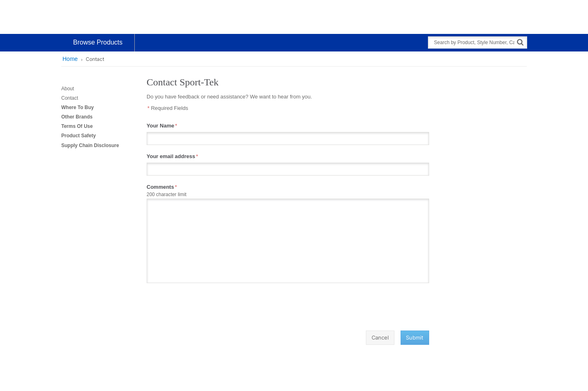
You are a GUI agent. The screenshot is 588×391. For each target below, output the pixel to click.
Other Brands (77, 117)
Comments (160, 187)
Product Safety (79, 136)
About (68, 89)
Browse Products (98, 42)
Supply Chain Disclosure (90, 145)
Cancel (380, 337)
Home (70, 59)
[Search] (520, 42)
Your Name (160, 126)
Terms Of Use (77, 126)
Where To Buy (78, 107)
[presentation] (209, 307)
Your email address (171, 156)
